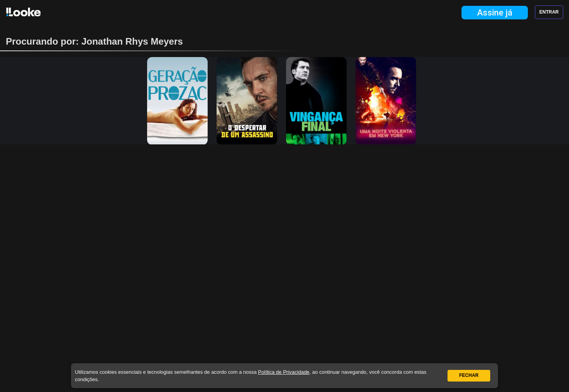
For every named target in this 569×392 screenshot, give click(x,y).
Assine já (495, 13)
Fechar (469, 375)
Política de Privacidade (284, 372)
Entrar (549, 12)
